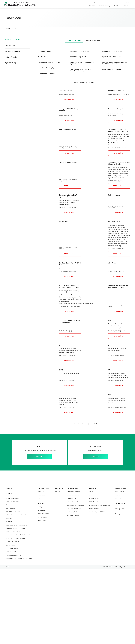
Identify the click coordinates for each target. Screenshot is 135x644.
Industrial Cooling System (48, 69)
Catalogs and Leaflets (44, 582)
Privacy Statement (121, 589)
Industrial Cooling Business (74, 577)
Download (42, 579)
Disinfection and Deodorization (15, 627)
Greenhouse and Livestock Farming (16, 604)
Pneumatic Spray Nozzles (113, 51)
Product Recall (119, 579)
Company (95, 2)
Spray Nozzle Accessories (112, 57)
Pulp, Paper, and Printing (13, 587)
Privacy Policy (119, 584)
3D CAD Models (11, 57)
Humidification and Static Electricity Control (18, 610)
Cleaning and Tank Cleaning (14, 617)
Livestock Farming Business (74, 584)
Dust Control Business (72, 590)
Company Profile (45, 51)
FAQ (114, 2)
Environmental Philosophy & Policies (98, 580)
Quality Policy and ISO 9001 (96, 587)
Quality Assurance (93, 584)
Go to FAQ (39, 531)
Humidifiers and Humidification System (79, 63)
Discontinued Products (47, 75)
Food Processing (10, 583)
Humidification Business (73, 570)
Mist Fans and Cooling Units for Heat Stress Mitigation (115, 63)
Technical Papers (43, 570)
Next (95, 498)
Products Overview (12, 574)
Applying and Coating (12, 620)
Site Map (8, 642)
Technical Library (44, 564)
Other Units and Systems (112, 69)
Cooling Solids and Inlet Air (13, 630)
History (90, 570)
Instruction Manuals (13, 51)
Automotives (9, 597)
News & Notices (105, 2)
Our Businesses (85, 2)
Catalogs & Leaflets (13, 40)
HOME (8, 29)
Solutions (9, 564)
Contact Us (96, 531)
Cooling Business (71, 574)
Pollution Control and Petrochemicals (16, 590)
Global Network (92, 577)
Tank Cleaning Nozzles (79, 57)
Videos (40, 574)
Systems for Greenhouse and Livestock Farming (82, 70)
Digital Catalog (42, 596)
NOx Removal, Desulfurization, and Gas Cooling (19, 634)
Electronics (9, 580)
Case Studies (10, 46)
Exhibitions (117, 574)
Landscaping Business (73, 587)
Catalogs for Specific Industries (46, 63)
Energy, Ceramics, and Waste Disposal (16, 600)
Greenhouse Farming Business (75, 580)
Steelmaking (9, 593)
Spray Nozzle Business (73, 567)
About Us (91, 567)
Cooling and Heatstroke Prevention (16, 613)
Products (9, 569)
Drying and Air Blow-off (12, 624)
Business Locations (93, 574)
